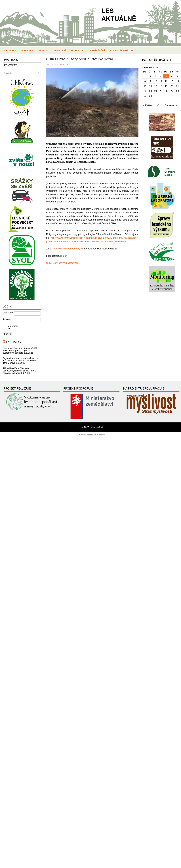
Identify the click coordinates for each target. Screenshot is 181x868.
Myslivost (78, 50)
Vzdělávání (97, 50)
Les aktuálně (96, 427)
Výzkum (44, 50)
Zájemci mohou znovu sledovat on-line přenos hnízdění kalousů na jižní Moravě (21, 361)
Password (8, 319)
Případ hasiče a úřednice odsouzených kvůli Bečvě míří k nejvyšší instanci (19, 371)
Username (8, 313)
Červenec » (171, 105)
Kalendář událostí (123, 50)
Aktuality (9, 50)
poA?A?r (63, 263)
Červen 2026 (150, 68)
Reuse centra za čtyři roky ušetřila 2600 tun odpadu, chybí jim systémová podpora (20, 350)
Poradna (27, 50)
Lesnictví (60, 50)
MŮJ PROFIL (11, 60)
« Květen (148, 105)
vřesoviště (73, 263)
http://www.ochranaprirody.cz (68, 249)
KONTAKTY (10, 65)
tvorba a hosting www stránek (92, 435)
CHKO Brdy (52, 263)
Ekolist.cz (14, 342)
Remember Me (11, 327)
